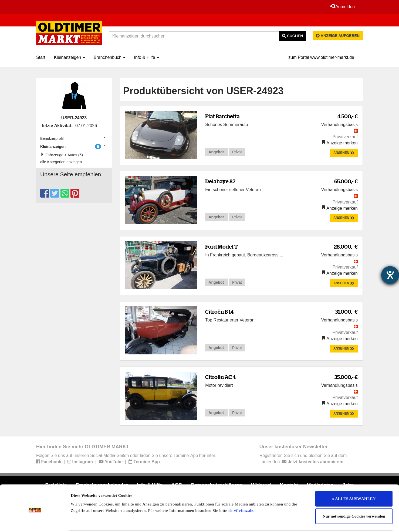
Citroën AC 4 (220, 377)
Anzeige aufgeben (338, 36)
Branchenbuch (110, 57)
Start (41, 57)
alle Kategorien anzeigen (61, 162)
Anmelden (342, 6)
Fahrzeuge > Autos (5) (63, 155)
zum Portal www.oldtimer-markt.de (321, 57)
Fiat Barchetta (222, 116)
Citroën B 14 (219, 312)
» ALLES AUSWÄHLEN (354, 479)
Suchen (293, 36)
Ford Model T (222, 247)
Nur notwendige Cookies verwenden (354, 497)
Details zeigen (279, 521)
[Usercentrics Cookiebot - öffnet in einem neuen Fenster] (35, 521)
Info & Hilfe (146, 57)
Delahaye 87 (220, 181)
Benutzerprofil (52, 138)
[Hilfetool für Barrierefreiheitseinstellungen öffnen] (390, 275)
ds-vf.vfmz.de (241, 491)
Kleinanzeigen (70, 57)
